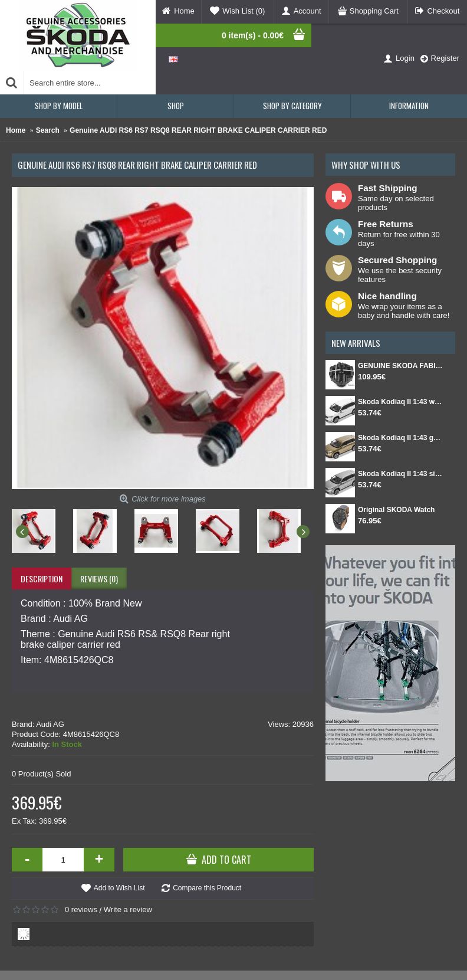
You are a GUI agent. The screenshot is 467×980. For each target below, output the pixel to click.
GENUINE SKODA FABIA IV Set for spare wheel (401, 366)
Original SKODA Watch (396, 510)
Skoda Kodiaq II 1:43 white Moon (401, 402)
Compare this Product (207, 888)
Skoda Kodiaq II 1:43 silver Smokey (401, 474)
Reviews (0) (99, 579)
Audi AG (50, 724)
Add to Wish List (119, 888)
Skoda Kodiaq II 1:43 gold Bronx (401, 438)
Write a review (128, 909)
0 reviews (81, 909)
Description (42, 579)
